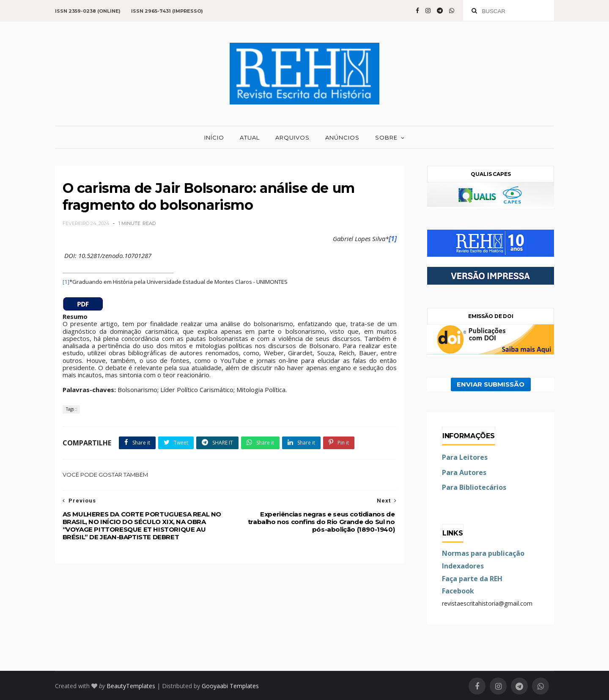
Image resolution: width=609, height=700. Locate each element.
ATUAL (250, 137)
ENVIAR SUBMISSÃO (491, 384)
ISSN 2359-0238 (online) (88, 11)
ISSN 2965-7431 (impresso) (167, 11)
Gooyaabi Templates (230, 686)
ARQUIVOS (292, 137)
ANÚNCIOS (342, 137)
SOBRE (386, 137)
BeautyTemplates (131, 686)
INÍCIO (214, 137)
